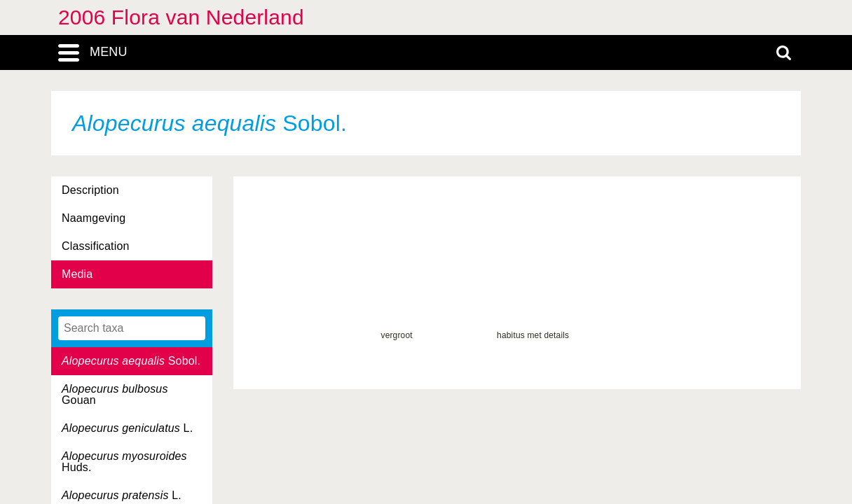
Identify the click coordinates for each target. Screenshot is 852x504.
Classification (96, 246)
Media (77, 274)
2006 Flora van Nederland (181, 17)
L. (127, 428)
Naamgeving (94, 218)
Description (90, 190)
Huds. (124, 462)
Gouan (115, 394)
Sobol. (131, 361)
